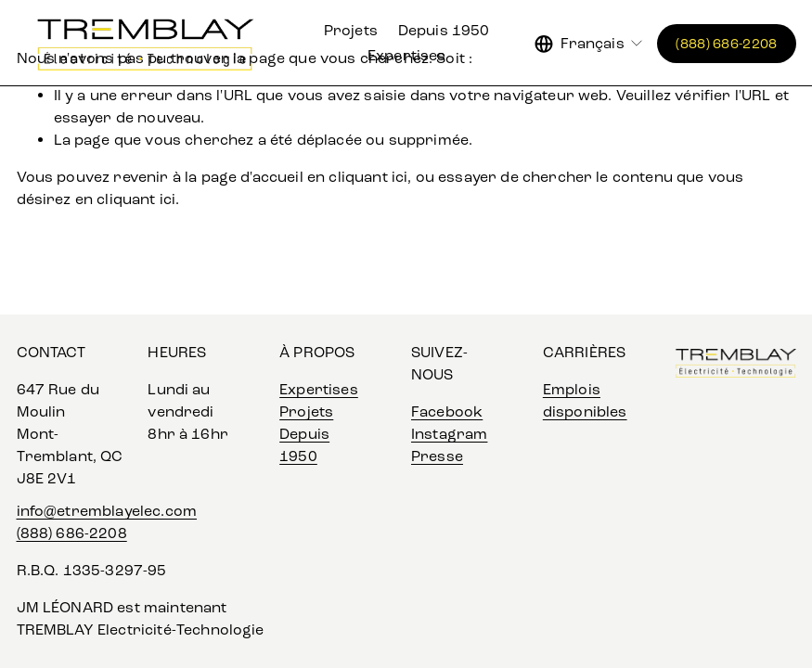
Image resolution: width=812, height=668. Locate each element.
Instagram (449, 434)
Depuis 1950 (444, 30)
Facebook (447, 411)
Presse (437, 456)
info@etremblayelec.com (107, 511)
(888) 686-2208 (726, 44)
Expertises (407, 55)
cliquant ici (368, 177)
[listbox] (590, 43)
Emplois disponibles (585, 400)
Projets (351, 30)
